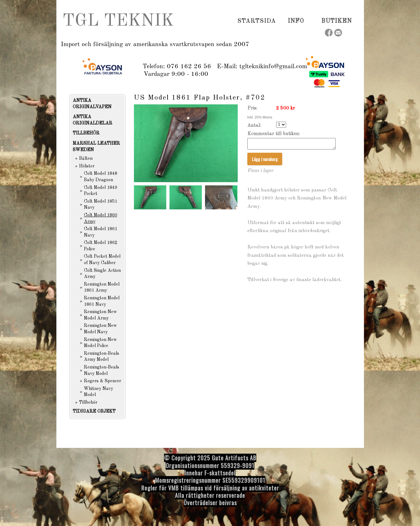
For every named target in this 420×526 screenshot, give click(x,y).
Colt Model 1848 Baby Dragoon (101, 177)
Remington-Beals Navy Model (102, 370)
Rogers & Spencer (103, 381)
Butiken (337, 21)
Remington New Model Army (100, 315)
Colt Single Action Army (102, 274)
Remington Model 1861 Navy (102, 301)
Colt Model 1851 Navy (101, 205)
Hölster (87, 166)
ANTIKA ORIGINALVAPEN (92, 104)
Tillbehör (88, 402)
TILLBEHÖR (86, 133)
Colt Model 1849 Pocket (101, 191)
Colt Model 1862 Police (101, 246)
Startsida (257, 21)
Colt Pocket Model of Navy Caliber (102, 260)
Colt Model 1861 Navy (101, 232)
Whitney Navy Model (99, 392)
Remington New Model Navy (100, 329)
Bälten (86, 158)
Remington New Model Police (100, 343)
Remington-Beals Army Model (102, 357)
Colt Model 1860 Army (101, 218)
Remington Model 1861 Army (102, 287)
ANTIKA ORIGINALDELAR (93, 120)
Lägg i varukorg (265, 161)
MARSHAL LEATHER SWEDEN (96, 147)
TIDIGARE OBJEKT (94, 411)
